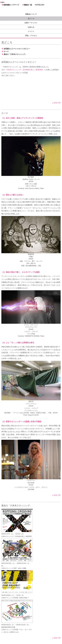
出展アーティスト (31, 23)
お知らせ (31, 27)
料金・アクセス (31, 36)
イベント (31, 31)
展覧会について (31, 14)
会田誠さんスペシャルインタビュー (16, 49)
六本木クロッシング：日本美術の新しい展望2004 (25, 70)
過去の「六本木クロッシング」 (14, 54)
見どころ (31, 19)
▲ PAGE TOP (56, 103)
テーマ (5, 52)
